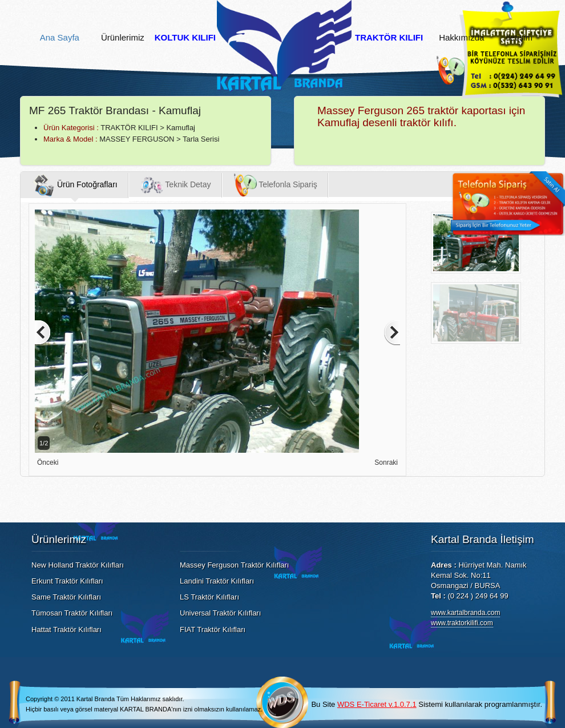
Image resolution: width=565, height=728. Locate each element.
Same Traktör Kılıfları (66, 597)
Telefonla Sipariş (276, 185)
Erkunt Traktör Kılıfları (67, 581)
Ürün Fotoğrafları (75, 185)
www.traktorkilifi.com (462, 623)
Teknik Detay (176, 185)
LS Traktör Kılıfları (209, 597)
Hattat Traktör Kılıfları (66, 630)
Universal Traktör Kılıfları (220, 613)
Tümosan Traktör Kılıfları (72, 613)
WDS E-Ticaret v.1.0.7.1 (377, 704)
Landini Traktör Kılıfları (217, 581)
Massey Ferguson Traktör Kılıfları (234, 565)
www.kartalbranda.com (465, 613)
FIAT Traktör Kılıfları (213, 630)
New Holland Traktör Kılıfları (78, 565)
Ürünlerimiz (123, 38)
